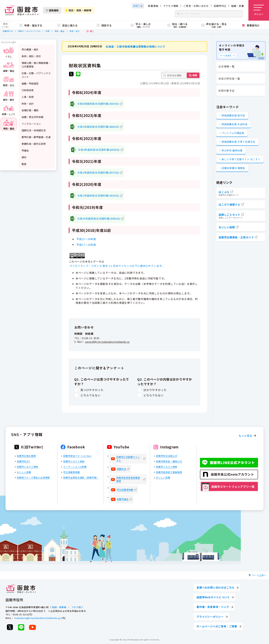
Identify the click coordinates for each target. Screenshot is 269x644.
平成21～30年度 (86, 239)
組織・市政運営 (30, 83)
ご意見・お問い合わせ (196, 6)
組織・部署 (238, 6)
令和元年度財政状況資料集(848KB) (99, 218)
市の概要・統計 (30, 49)
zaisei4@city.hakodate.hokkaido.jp (107, 342)
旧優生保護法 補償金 (233, 168)
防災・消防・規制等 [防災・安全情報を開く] (79, 10)
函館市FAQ (220, 6)
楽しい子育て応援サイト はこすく (241, 159)
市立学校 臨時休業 (232, 150)
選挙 (24, 157)
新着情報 (153, 6)
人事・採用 (28, 97)
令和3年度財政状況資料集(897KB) (98, 173)
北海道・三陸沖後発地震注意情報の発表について (136, 46)
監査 (24, 164)
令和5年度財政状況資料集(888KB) (98, 126)
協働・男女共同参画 (32, 117)
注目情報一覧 (226, 66)
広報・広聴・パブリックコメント (36, 75)
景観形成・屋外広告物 (34, 144)
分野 (47, 31)
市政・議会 (60, 31)
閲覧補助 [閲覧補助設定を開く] (52, 10)
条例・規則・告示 (31, 56)
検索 (195, 75)
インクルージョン (31, 124)
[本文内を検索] (181, 75)
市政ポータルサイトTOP (29, 31)
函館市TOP (8, 31)
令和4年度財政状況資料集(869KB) (99, 149)
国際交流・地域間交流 (34, 130)
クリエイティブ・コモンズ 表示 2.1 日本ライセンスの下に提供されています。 (117, 266)
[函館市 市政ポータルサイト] (22, 10)
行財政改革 (28, 90)
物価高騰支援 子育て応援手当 (238, 142)
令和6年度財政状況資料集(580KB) (98, 104)
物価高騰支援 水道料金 (235, 124)
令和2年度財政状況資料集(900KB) (98, 196)
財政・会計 (75, 31)
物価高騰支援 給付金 (233, 115)
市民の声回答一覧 (229, 79)
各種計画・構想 (30, 110)
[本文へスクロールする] (138, 6)
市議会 (25, 150)
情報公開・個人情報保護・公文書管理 (36, 65)
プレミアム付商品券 (233, 133)
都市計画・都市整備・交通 (36, 137)
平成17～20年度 (86, 244)
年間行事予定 (226, 91)
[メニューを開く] (259, 10)
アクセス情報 (171, 6)
